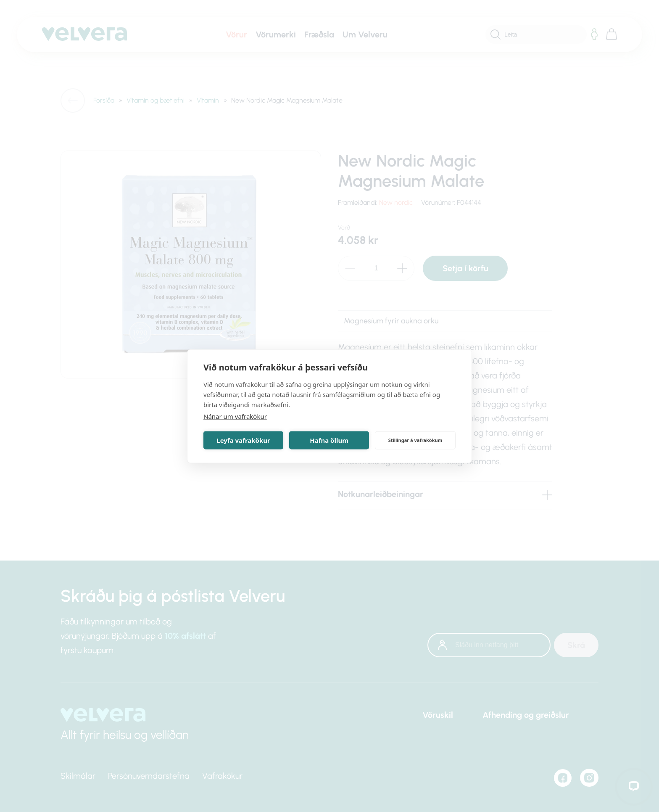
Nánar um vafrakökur (235, 416)
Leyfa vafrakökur (243, 440)
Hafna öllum (329, 440)
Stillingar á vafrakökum (415, 440)
